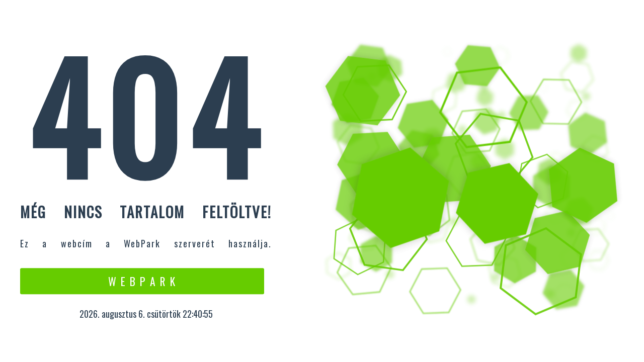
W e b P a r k (142, 281)
